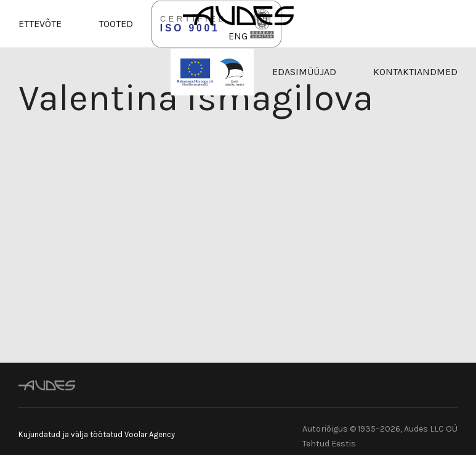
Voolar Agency (150, 434)
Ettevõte (40, 24)
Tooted (116, 24)
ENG (238, 36)
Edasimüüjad (304, 72)
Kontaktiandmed (415, 72)
